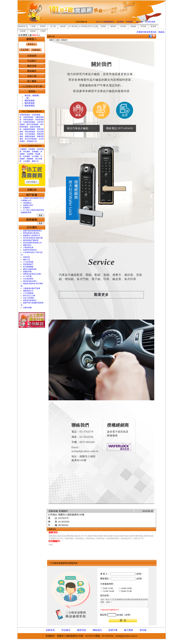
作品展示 (66, 630)
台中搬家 (35, 156)
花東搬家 (35, 152)
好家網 (23, 31)
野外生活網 (93, 26)
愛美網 (153, 26)
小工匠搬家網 (28, 293)
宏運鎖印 (26, 208)
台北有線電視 (28, 279)
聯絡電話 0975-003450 (120, 128)
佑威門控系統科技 (30, 250)
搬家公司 (35, 161)
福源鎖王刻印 (28, 205)
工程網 (33, 26)
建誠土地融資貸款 (30, 269)
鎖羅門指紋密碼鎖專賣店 (32, 231)
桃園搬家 (30, 159)
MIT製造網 (73, 26)
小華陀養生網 (28, 248)
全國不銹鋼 (27, 308)
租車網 (123, 26)
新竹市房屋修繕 (33, 124)
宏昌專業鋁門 (28, 264)
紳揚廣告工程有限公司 (32, 235)
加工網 (53, 26)
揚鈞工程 (26, 260)
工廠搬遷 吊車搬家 (27, 149)
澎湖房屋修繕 (25, 115)
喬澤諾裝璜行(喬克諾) (31, 233)
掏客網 (33, 31)
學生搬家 (27, 152)
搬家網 (113, 26)
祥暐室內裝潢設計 (30, 300)
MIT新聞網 (83, 26)
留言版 (143, 630)
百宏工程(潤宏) (29, 298)
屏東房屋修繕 (28, 120)
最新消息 (82, 630)
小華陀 (43, 31)
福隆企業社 (27, 245)
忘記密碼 (120, 22)
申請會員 (129, 22)
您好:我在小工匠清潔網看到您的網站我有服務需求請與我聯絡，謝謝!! (127, 603)
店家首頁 (50, 630)
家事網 (43, 26)
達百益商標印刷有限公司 (32, 243)
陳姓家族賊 (30, 101)
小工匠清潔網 (28, 262)
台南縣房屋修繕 (29, 122)
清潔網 (103, 26)
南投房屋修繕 (30, 132)
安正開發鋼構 (28, 267)
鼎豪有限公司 (28, 291)
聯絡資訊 (97, 630)
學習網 (143, 26)
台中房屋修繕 (30, 134)
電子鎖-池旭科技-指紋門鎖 (33, 238)
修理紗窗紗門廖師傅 (31, 240)
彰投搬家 (27, 156)
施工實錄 (129, 630)
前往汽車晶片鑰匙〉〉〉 (82, 128)
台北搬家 (27, 161)
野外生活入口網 (29, 296)
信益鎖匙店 (27, 203)
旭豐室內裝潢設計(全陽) (32, 274)
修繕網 (63, 26)
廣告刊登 (140, 22)
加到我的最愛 (150, 22)
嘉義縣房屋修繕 (29, 129)
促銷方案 (113, 630)
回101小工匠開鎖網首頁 (105, 22)
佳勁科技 (26, 257)
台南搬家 (30, 154)
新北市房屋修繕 (31, 139)
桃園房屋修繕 (30, 136)
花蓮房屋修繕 (28, 117)
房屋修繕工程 (32, 141)
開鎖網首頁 (23, 26)
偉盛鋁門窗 (27, 272)
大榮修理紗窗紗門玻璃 (32, 288)
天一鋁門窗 (27, 276)
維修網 (133, 26)
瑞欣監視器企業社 (30, 281)
